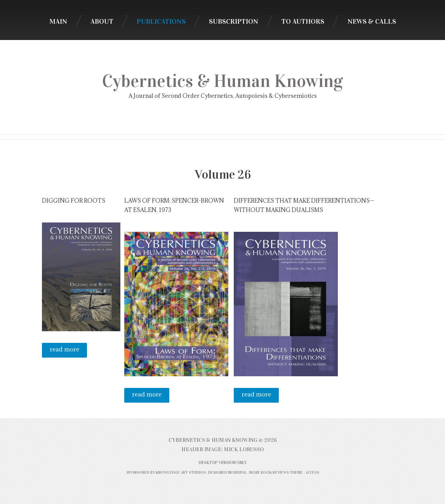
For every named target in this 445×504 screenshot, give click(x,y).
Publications (161, 21)
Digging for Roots (74, 201)
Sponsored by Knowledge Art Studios (166, 472)
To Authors (303, 21)
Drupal (240, 472)
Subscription (234, 21)
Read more (68, 351)
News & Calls (372, 21)
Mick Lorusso (244, 449)
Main (58, 21)
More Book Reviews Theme (276, 472)
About (102, 21)
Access (312, 472)
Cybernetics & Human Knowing (222, 81)
